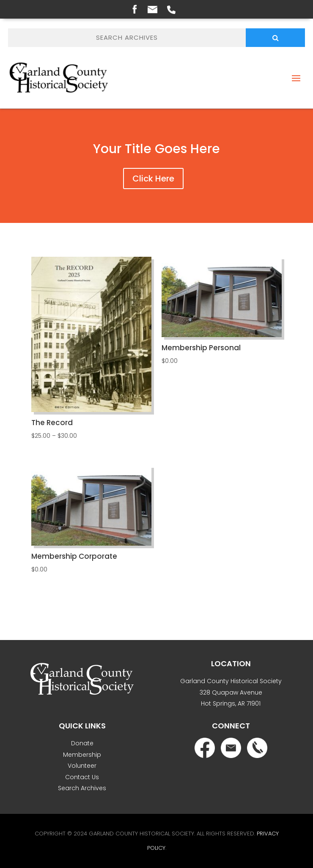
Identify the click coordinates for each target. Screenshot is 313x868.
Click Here (153, 179)
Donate (82, 743)
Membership (82, 755)
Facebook (135, 9)
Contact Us (82, 777)
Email (152, 10)
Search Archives (82, 788)
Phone (171, 10)
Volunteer (82, 766)
